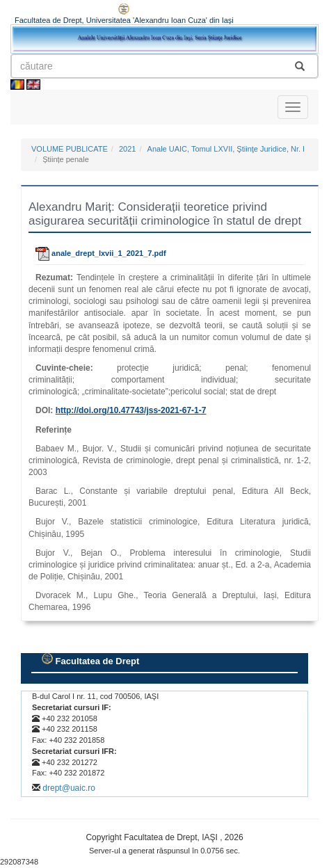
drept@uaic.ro (69, 788)
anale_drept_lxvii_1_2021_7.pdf (101, 253)
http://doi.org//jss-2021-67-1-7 (131, 410)
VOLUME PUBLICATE (70, 149)
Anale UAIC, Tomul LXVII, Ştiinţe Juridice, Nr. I (226, 149)
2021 (127, 149)
